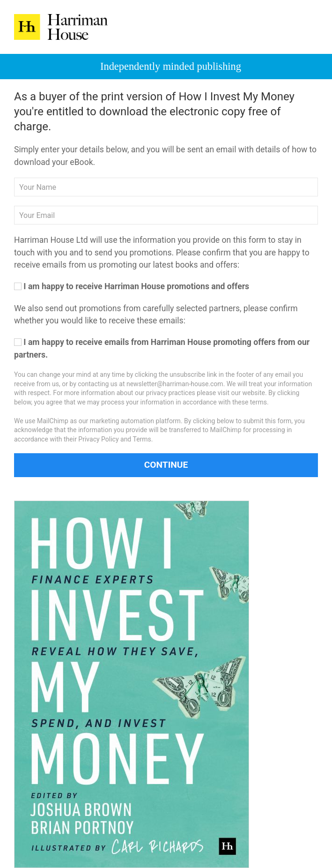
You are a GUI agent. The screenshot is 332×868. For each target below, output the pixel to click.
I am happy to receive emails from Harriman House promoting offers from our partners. (162, 348)
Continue (166, 465)
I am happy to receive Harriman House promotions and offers (132, 286)
